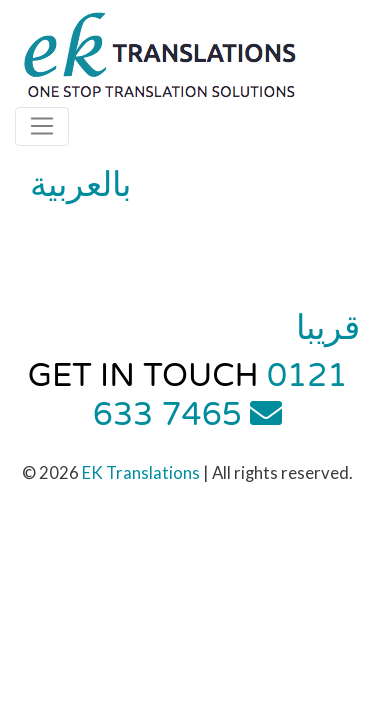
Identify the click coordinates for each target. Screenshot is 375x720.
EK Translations (141, 472)
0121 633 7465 (220, 395)
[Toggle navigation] (42, 126)
